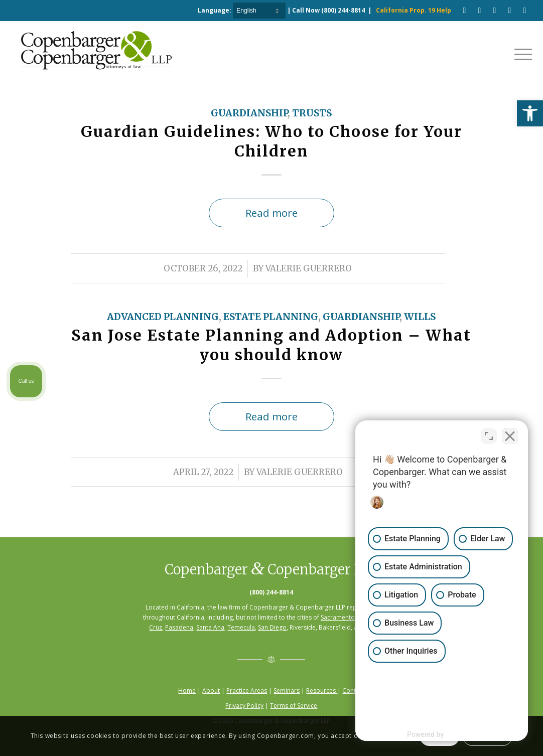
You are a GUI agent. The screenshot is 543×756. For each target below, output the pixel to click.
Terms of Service (294, 706)
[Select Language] (259, 11)
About (211, 691)
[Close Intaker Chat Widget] (510, 435)
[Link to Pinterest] (494, 10)
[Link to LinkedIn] (509, 10)
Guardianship (249, 113)
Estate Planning (271, 317)
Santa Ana (210, 627)
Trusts (312, 113)
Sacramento (338, 617)
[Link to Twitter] (524, 10)
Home (187, 691)
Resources (322, 691)
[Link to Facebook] (464, 10)
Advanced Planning (163, 317)
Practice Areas (247, 691)
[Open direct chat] (489, 435)
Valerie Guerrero (309, 269)
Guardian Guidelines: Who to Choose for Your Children (271, 141)
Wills (420, 317)
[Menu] (520, 54)
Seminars (287, 691)
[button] (530, 113)
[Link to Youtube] (479, 10)
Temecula (241, 627)
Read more (271, 213)
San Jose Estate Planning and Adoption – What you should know (271, 345)
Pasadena (179, 627)
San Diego (272, 627)
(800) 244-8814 (343, 10)
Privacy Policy (244, 706)
